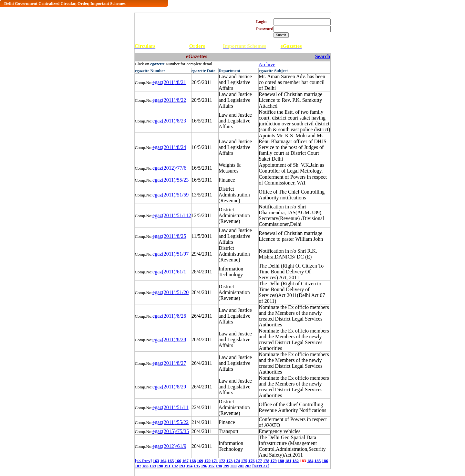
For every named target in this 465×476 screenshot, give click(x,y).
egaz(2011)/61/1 (169, 272)
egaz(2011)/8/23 (169, 121)
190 (160, 466)
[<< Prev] (143, 461)
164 (163, 461)
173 (230, 461)
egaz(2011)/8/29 (169, 387)
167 (185, 461)
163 (156, 461)
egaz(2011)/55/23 (170, 180)
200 (233, 466)
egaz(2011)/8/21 (169, 82)
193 (182, 466)
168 (193, 461)
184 (310, 461)
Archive (267, 64)
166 (178, 461)
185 (318, 461)
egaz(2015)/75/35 (171, 431)
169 (200, 461)
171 (215, 461)
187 (138, 466)
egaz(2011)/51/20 (170, 292)
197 (212, 466)
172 (222, 461)
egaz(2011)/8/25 (169, 236)
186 (325, 461)
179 (274, 461)
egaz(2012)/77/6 (169, 168)
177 (259, 461)
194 (190, 466)
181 (288, 461)
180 (281, 461)
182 (295, 461)
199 (226, 466)
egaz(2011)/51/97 (170, 254)
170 (207, 461)
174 (237, 461)
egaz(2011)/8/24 (169, 147)
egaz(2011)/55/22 (170, 422)
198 (219, 466)
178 (266, 461)
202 (248, 466)
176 (252, 461)
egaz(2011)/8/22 (169, 100)
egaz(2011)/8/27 (169, 363)
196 (204, 466)
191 (168, 466)
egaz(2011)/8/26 (169, 316)
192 (175, 466)
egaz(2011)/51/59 (170, 195)
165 (171, 461)
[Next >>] (261, 466)
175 (244, 461)
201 (241, 466)
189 (153, 466)
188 (145, 466)
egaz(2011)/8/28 (169, 339)
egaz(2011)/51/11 (170, 407)
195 (197, 466)
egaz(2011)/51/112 (172, 215)
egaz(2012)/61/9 (169, 446)
